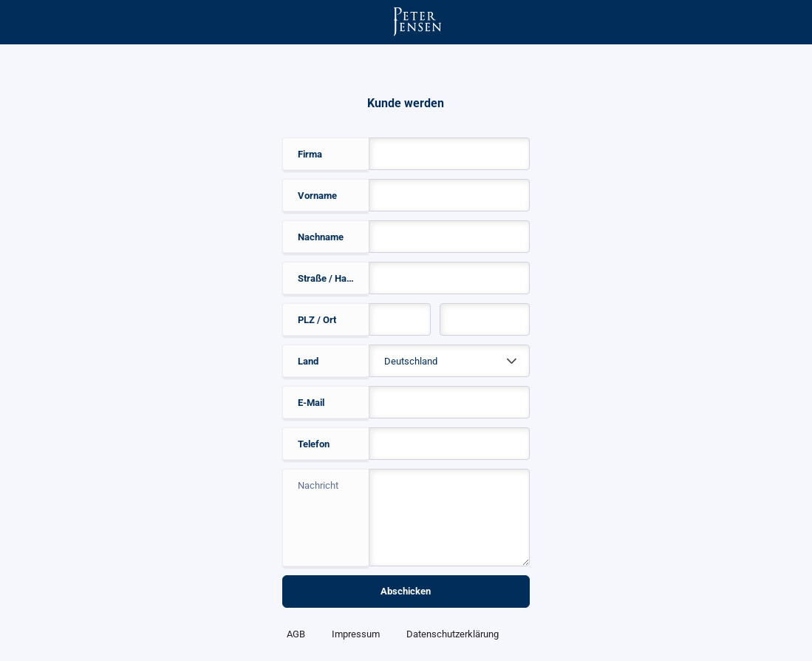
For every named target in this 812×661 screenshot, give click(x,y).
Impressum (356, 634)
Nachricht (318, 485)
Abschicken (406, 591)
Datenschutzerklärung (453, 634)
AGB (296, 634)
